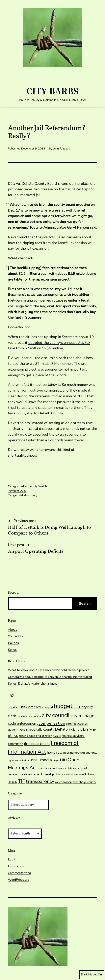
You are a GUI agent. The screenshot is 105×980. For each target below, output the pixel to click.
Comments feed (19, 873)
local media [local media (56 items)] (41, 760)
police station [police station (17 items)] (61, 774)
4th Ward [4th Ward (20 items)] (27, 707)
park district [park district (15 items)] (84, 768)
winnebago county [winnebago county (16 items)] (84, 782)
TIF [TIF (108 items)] (21, 781)
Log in (12, 859)
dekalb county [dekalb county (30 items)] (43, 729)
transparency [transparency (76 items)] (40, 781)
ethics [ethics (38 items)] (13, 736)
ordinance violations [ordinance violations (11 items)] (65, 768)
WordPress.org (19, 880)
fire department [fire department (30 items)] (37, 744)
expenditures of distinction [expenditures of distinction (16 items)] (35, 736)
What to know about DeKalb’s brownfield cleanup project (48, 670)
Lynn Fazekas (61, 148)
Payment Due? (17, 491)
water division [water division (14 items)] (63, 782)
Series (12, 650)
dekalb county (28, 495)
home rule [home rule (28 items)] (55, 752)
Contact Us (16, 636)
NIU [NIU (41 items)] (63, 760)
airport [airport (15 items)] (49, 707)
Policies (13, 643)
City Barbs (53, 91)
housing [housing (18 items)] (68, 753)
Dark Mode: (92, 975)
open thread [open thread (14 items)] (45, 768)
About (12, 630)
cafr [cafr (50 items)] (77, 707)
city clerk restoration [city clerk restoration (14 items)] (29, 716)
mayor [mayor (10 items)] (56, 761)
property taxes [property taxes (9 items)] (77, 775)
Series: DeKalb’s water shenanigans (33, 684)
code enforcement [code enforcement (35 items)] (23, 723)
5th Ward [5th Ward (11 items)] (39, 707)
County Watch (38, 486)
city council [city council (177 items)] (56, 715)
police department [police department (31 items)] (36, 774)
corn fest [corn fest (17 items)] (72, 724)
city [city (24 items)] (84, 707)
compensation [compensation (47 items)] (52, 723)
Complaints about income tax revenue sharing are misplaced (50, 677)
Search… (14, 593)
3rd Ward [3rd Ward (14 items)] (14, 707)
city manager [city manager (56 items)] (83, 716)
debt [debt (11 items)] (28, 730)
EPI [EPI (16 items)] (95, 730)
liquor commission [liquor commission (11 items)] (18, 761)
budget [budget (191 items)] (63, 706)
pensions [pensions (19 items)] (14, 774)
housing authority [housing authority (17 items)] (86, 753)
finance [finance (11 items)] (57, 736)
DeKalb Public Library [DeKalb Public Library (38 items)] (73, 729)
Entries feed (17, 866)
